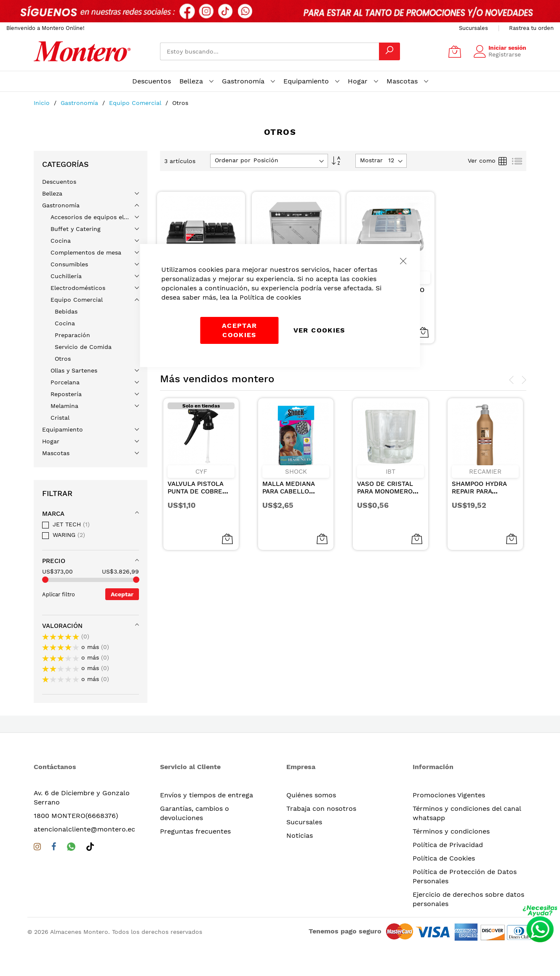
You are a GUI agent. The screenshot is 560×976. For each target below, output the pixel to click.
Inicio (43, 103)
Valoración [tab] (62, 626)
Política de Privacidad (448, 845)
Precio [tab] (54, 561)
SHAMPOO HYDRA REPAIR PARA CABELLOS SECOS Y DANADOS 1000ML (483, 495)
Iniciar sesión (507, 48)
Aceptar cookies (239, 330)
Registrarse (505, 54)
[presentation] (512, 380)
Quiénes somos (311, 795)
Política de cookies (270, 297)
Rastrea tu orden (531, 28)
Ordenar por (233, 160)
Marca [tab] (53, 514)
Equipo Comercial (136, 103)
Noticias (300, 835)
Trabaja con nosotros (321, 808)
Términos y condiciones (451, 831)
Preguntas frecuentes (195, 831)
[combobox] (269, 51)
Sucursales (473, 28)
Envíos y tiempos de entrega (207, 795)
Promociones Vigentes (449, 795)
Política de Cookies (444, 858)
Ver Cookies (319, 330)
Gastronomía (80, 103)
